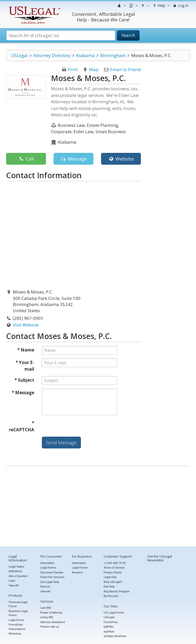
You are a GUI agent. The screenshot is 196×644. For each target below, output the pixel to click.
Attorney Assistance (53, 622)
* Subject (24, 380)
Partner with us (50, 627)
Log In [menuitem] (180, 5)
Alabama (85, 55)
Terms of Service (114, 568)
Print (73, 69)
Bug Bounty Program (117, 591)
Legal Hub (110, 577)
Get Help (109, 586)
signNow (109, 631)
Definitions (15, 571)
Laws (12, 581)
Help (161, 6)
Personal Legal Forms (18, 604)
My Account (111, 596)
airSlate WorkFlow (115, 636)
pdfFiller (109, 627)
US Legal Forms (114, 613)
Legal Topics (16, 567)
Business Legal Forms (18, 613)
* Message (23, 393)
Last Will (46, 608)
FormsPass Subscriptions (17, 627)
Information (47, 563)
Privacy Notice (113, 572)
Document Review (52, 572)
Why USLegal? (113, 582)
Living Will (47, 617)
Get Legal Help (50, 582)
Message (73, 159)
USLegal (20, 55)
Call (26, 159)
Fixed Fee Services (52, 577)
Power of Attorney (51, 613)
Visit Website (26, 325)
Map (94, 69)
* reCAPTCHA (22, 426)
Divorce (45, 586)
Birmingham (113, 55)
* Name (26, 350)
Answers (77, 572)
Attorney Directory (52, 55)
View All (14, 585)
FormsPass (111, 622)
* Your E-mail (25, 366)
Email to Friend (125, 69)
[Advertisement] (98, 507)
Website (121, 159)
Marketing (15, 634)
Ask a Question (18, 576)
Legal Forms (16, 620)
